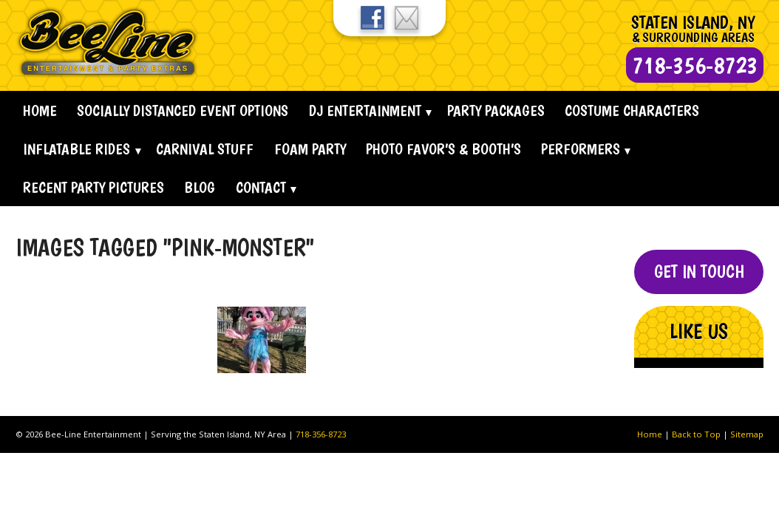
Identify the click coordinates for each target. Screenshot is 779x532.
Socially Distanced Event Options (183, 110)
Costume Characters (632, 110)
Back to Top (696, 434)
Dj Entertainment (365, 110)
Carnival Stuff (205, 149)
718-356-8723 (321, 434)
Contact (261, 187)
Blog (200, 187)
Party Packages (496, 110)
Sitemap (747, 434)
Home (40, 110)
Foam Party (310, 149)
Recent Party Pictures (93, 187)
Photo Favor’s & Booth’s (443, 149)
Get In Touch (699, 272)
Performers (581, 149)
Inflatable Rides (76, 149)
